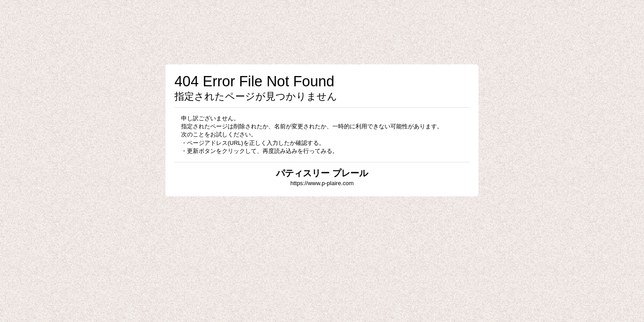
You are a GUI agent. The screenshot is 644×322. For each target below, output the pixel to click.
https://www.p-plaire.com (322, 183)
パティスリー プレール (322, 173)
